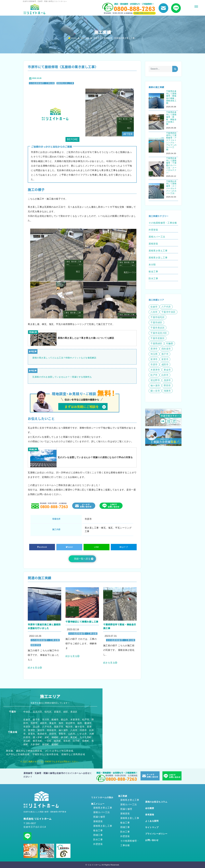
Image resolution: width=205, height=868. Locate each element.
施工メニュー (98, 804)
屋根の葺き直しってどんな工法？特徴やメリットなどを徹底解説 (64, 358)
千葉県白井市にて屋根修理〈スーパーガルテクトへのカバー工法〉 (171, 187)
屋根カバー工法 (102, 812)
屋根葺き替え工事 (103, 808)
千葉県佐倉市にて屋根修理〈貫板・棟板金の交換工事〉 (171, 118)
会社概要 (150, 808)
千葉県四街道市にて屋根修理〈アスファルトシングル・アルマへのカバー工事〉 (171, 141)
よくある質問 (152, 821)
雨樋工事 (98, 835)
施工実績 (85, 38)
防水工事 (98, 840)
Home (72, 38)
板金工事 (98, 830)
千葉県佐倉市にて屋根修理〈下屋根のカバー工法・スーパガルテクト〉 (171, 165)
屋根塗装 (98, 821)
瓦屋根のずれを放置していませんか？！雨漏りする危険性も (62, 377)
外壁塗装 (98, 844)
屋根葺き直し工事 (65, 83)
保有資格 (150, 815)
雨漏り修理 (99, 817)
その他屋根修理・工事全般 (42, 83)
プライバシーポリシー (156, 834)
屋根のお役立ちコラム (156, 802)
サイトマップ (152, 827)
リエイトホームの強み (102, 797)
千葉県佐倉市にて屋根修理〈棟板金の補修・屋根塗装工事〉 (171, 97)
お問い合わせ (152, 840)
